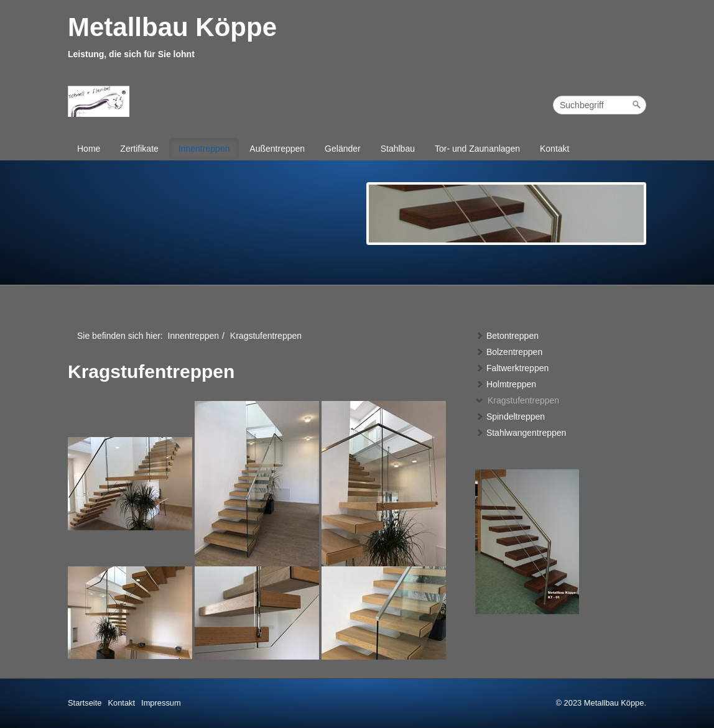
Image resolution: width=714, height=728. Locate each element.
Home (89, 149)
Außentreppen (277, 149)
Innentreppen (204, 149)
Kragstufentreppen (517, 400)
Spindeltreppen (510, 417)
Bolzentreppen (509, 352)
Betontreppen (507, 336)
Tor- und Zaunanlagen (477, 149)
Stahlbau (398, 149)
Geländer (343, 149)
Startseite (85, 703)
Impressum (161, 703)
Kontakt (554, 149)
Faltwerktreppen (512, 368)
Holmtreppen (506, 384)
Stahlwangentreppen (521, 433)
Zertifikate (139, 149)
